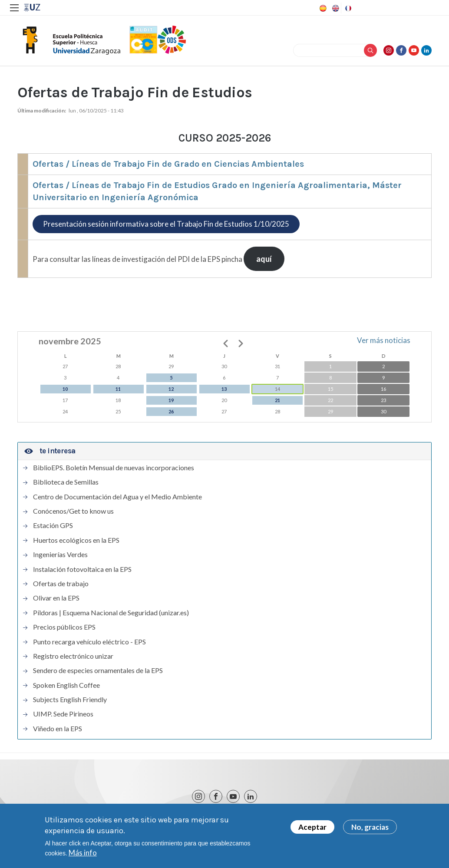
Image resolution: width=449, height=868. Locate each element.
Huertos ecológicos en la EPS (76, 540)
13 (224, 389)
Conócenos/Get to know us (73, 511)
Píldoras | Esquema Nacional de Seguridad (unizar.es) (111, 613)
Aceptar (312, 829)
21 (277, 400)
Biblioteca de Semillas (66, 482)
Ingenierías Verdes (60, 554)
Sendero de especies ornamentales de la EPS (98, 670)
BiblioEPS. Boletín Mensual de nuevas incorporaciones (114, 468)
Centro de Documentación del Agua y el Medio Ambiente (117, 497)
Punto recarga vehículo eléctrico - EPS (89, 642)
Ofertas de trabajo (61, 584)
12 (171, 389)
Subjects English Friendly (70, 700)
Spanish (322, 8)
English (335, 8)
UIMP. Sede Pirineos (63, 714)
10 (65, 389)
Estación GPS (53, 525)
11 (118, 389)
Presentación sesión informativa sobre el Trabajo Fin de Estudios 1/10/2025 (166, 224)
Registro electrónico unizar (73, 656)
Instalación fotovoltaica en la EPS (82, 569)
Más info (83, 855)
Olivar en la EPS (56, 598)
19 (171, 400)
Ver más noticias (384, 340)
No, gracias (370, 829)
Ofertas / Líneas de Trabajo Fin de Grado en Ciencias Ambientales (168, 164)
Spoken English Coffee (66, 685)
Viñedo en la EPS (58, 729)
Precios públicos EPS (64, 627)
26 (171, 411)
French (347, 8)
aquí (264, 259)
